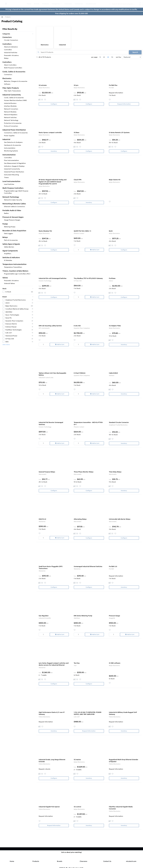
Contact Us (107, 861)
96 (112, 57)
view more (6, 345)
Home (12, 861)
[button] (61, 4)
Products (36, 861)
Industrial (62, 45)
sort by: (119, 57)
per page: (94, 57)
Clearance (83, 861)
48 (108, 57)
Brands (60, 861)
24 (104, 57)
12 (100, 57)
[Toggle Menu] (6, 4)
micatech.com (131, 861)
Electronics (45, 45)
